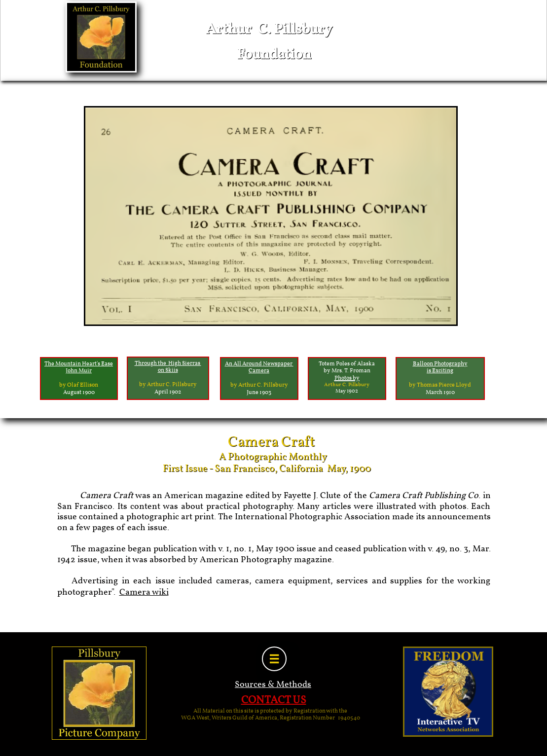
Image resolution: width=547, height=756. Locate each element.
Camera (259, 371)
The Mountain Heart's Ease (79, 364)
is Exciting (440, 371)
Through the (151, 363)
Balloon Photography (440, 364)
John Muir (79, 371)
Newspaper (278, 364)
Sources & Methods (273, 685)
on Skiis (168, 370)
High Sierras (185, 363)
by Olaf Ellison (79, 385)
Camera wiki (144, 593)
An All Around (243, 364)
